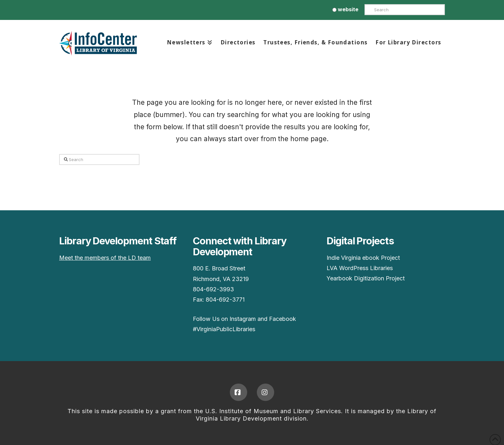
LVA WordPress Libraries (360, 268)
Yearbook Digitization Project (366, 278)
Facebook (283, 319)
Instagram (243, 319)
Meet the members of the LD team (105, 258)
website (345, 9)
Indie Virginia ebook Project (363, 258)
